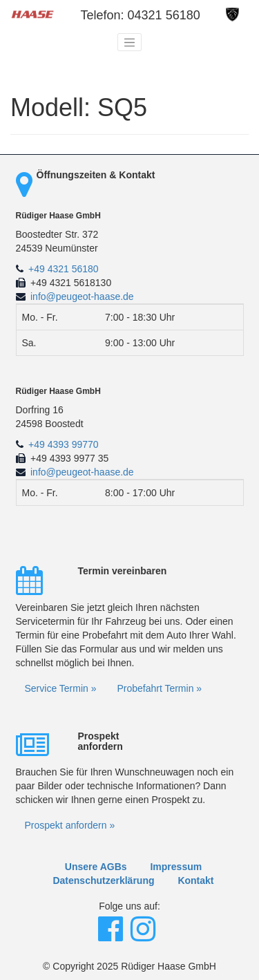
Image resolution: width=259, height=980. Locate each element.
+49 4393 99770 (64, 444)
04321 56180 (164, 15)
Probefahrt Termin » (159, 688)
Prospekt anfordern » (70, 825)
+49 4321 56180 (64, 269)
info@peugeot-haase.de (82, 296)
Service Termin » (61, 688)
